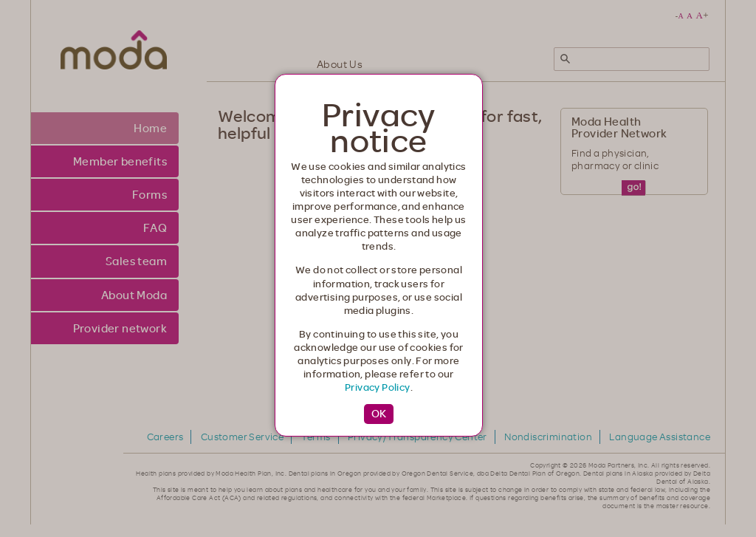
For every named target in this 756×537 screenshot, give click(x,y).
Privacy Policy (378, 387)
